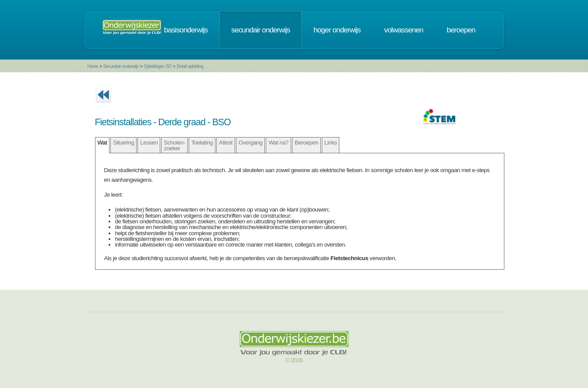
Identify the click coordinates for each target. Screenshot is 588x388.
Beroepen (306, 143)
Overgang (251, 143)
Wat (102, 143)
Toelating (202, 143)
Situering (123, 143)
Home (93, 66)
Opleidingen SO (158, 66)
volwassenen (403, 30)
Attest (226, 143)
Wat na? (278, 143)
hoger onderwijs (337, 30)
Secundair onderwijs (121, 66)
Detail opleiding (190, 66)
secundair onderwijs (261, 30)
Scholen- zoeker (174, 145)
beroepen (461, 30)
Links (331, 143)
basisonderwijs (186, 30)
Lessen (149, 143)
